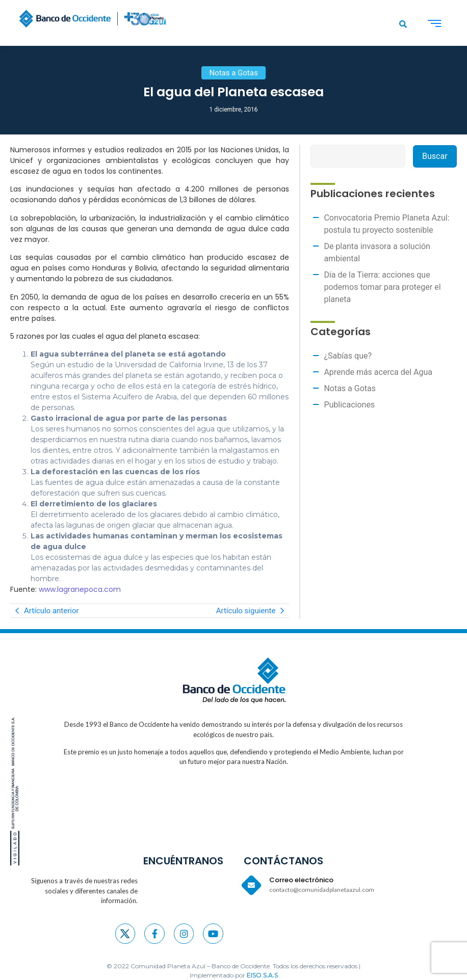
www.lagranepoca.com (80, 589)
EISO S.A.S (262, 975)
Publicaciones (349, 405)
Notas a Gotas (350, 388)
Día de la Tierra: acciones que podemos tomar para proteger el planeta (382, 287)
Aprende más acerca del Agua (378, 372)
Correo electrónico (301, 880)
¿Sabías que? (348, 356)
